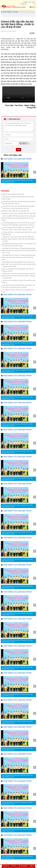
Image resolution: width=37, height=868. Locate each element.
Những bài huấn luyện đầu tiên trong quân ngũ (16, 211)
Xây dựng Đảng (23, 866)
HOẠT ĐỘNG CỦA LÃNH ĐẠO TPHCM (17, 159)
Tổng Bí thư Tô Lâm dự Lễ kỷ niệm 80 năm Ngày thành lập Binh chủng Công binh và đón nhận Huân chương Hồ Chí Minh (19, 239)
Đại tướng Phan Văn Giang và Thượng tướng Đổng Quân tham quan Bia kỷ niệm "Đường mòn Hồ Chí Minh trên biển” (19, 257)
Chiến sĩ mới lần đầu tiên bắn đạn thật (13, 194)
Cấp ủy (32, 866)
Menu (33, 7)
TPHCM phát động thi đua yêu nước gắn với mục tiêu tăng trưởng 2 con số (17, 181)
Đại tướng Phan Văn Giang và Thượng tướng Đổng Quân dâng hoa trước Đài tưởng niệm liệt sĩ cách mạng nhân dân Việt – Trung (19, 250)
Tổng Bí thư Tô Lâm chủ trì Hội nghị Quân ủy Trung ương (19, 213)
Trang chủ (6, 866)
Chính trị (14, 866)
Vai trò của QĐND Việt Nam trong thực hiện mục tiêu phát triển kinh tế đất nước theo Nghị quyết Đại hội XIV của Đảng (19, 218)
